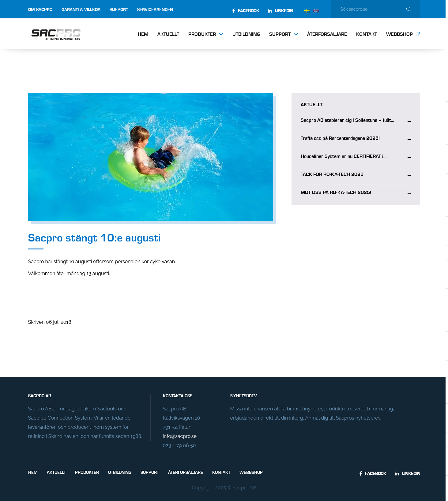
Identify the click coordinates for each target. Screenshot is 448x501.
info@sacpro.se (180, 436)
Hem (143, 35)
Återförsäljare (327, 35)
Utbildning (246, 35)
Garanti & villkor (81, 10)
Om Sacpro (40, 10)
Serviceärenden (155, 10)
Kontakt (367, 35)
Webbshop (399, 35)
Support (119, 10)
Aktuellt (168, 35)
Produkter (202, 35)
